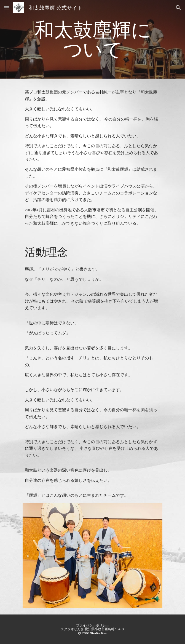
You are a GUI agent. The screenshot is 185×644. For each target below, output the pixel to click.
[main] (92, 39)
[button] (7, 8)
